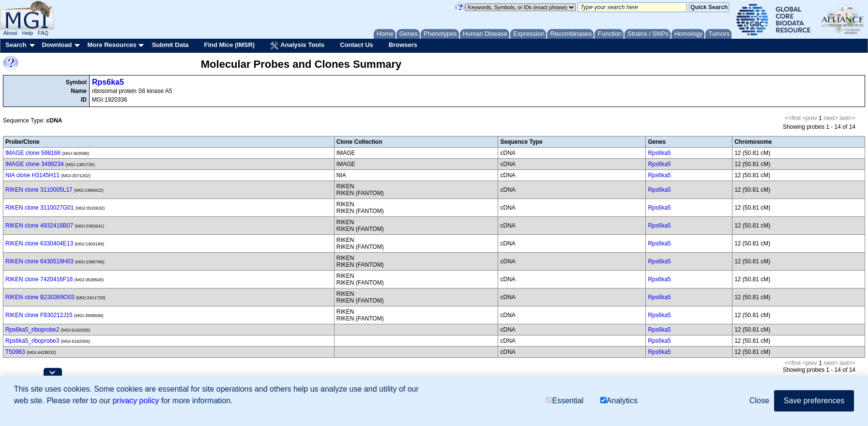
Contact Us (357, 45)
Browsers (403, 45)
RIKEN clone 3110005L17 (39, 190)
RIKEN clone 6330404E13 (39, 243)
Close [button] (759, 401)
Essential (564, 401)
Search (16, 45)
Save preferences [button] (814, 401)
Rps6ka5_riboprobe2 (32, 330)
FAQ (43, 33)
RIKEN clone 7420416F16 (39, 279)
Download (57, 45)
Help (27, 33)
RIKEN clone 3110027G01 (39, 208)
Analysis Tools (297, 46)
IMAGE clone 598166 (33, 153)
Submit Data (170, 45)
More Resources (112, 45)
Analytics (619, 401)
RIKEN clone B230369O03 (40, 297)
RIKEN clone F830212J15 (39, 315)
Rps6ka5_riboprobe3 (32, 341)
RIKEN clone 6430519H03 (39, 261)
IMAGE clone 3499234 (35, 164)
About (10, 33)
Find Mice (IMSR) (229, 45)
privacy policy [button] (136, 401)
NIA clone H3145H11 (32, 175)
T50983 (15, 352)
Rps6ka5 (108, 82)
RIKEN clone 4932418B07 (39, 226)
